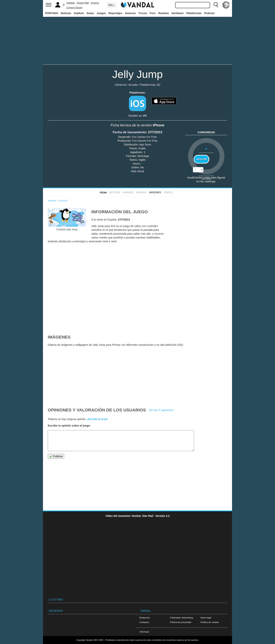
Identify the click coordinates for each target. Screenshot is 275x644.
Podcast (209, 13)
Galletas (71, 3)
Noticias (66, 13)
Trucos (143, 13)
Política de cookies (210, 622)
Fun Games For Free (144, 137)
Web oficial (137, 171)
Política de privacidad (180, 622)
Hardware (178, 13)
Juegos (101, 13)
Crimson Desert (74, 8)
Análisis (79, 13)
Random (164, 13)
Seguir (201, 159)
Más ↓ (111, 5)
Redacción (145, 618)
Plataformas (194, 13)
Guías (90, 13)
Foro (153, 13)
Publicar (56, 456)
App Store (145, 145)
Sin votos (206, 179)
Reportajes (115, 13)
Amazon (95, 3)
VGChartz (144, 632)
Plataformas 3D (150, 85)
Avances (130, 13)
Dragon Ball (83, 3)
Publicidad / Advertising (181, 618)
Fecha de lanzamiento (129, 132)
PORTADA (52, 13)
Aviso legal (206, 618)
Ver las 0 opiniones (161, 410)
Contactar (144, 622)
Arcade (133, 85)
